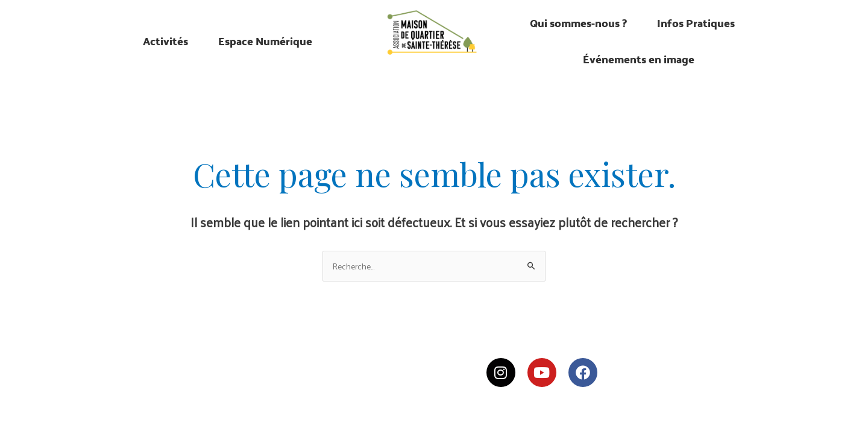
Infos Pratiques (696, 23)
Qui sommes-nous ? (578, 23)
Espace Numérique (265, 41)
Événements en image (639, 59)
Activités (165, 41)
